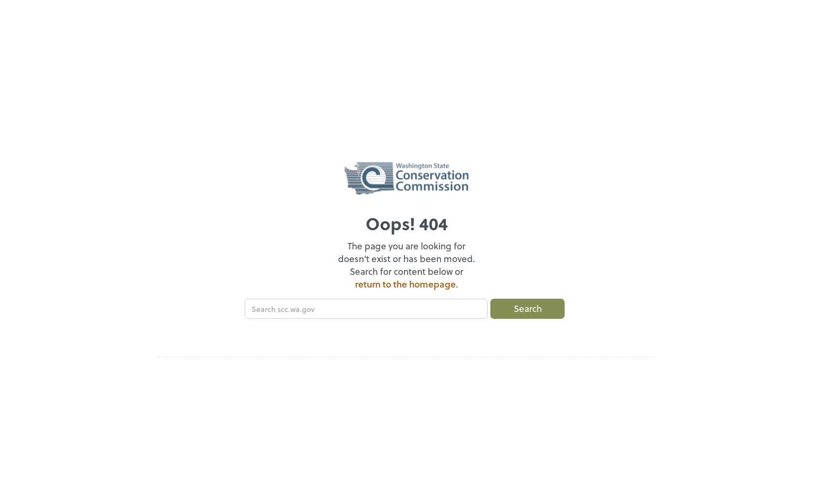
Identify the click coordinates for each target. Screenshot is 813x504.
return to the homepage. (406, 284)
